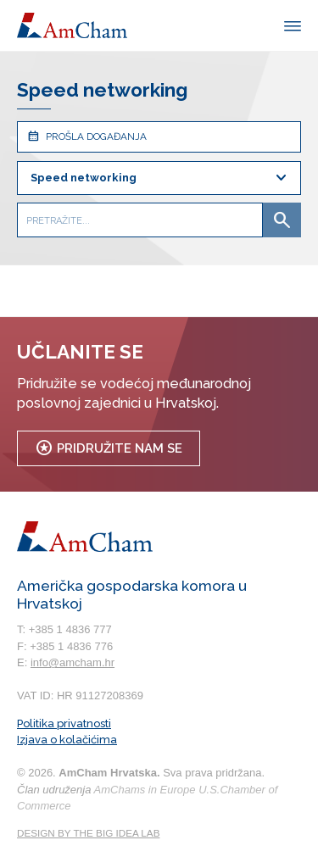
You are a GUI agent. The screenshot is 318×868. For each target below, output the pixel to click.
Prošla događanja (86, 136)
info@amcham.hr (73, 662)
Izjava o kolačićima (67, 740)
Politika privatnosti (64, 723)
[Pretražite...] (140, 220)
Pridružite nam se (109, 448)
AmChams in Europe (145, 790)
